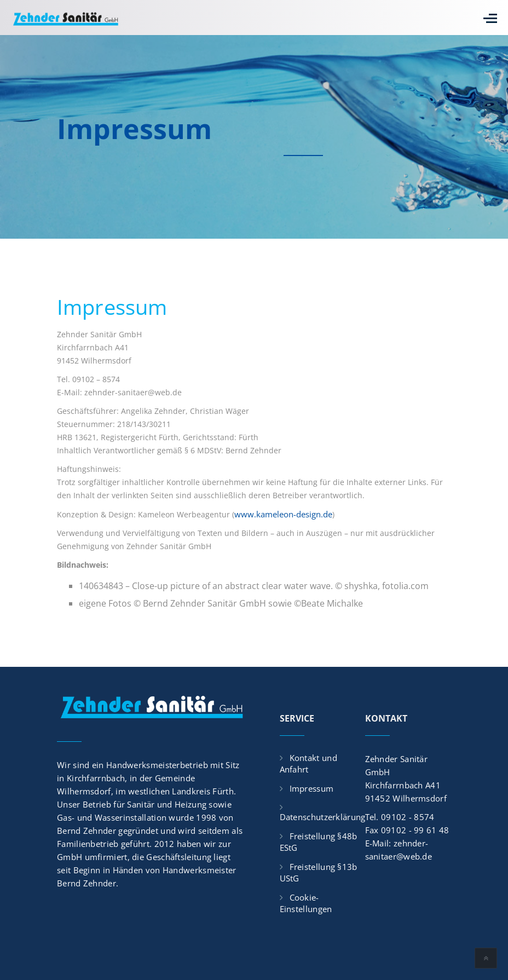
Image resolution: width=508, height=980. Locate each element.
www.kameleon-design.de (283, 514)
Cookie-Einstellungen (306, 903)
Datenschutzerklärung (323, 817)
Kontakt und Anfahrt (308, 763)
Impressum (312, 788)
